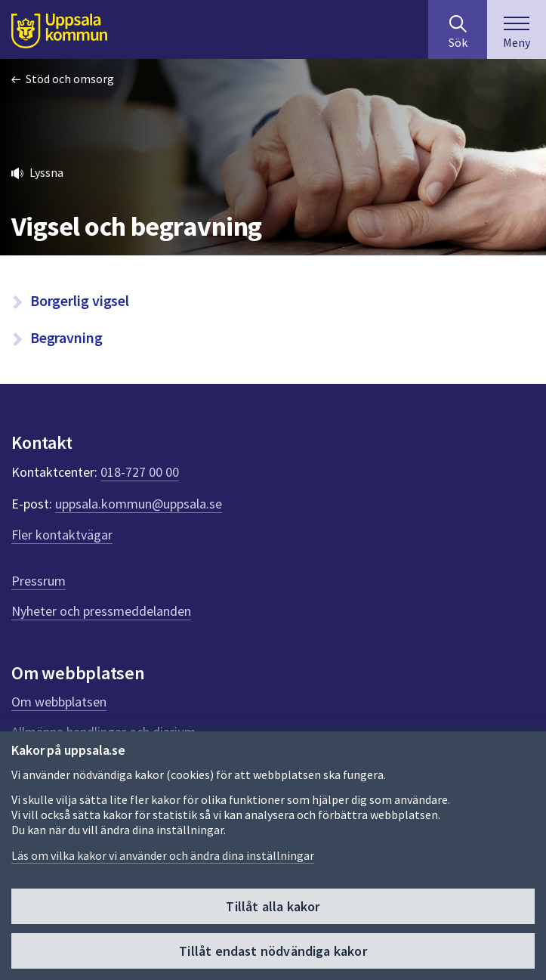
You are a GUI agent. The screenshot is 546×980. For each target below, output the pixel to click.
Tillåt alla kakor (273, 906)
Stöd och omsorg (70, 79)
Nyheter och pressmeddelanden (101, 611)
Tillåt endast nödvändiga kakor (273, 951)
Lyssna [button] (46, 172)
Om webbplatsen (59, 702)
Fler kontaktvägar (62, 535)
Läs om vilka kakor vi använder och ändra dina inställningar (163, 855)
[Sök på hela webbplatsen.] (458, 29)
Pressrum (39, 581)
